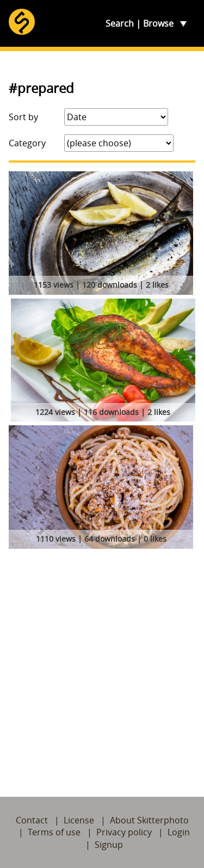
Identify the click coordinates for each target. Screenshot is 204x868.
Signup (109, 845)
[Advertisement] (102, 660)
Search (120, 23)
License (79, 820)
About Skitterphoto (149, 820)
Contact (32, 820)
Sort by (23, 117)
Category (27, 143)
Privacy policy (124, 832)
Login (179, 832)
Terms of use (54, 832)
